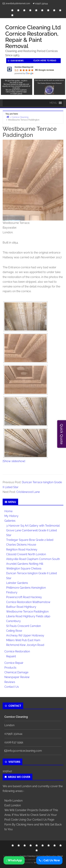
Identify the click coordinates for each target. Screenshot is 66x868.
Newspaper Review (17, 677)
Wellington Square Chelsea (24, 569)
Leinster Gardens (17, 583)
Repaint (11, 656)
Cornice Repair (14, 663)
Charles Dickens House (21, 545)
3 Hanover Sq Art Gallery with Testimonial (33, 526)
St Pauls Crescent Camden (23, 626)
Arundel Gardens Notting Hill (25, 564)
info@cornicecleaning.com (25, 751)
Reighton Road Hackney (22, 550)
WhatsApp (14, 860)
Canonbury (13, 621)
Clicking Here (25, 825)
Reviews (10, 682)
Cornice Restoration (17, 651)
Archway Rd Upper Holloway (25, 635)
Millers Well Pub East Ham (23, 640)
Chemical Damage (16, 672)
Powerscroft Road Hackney (24, 597)
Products (10, 668)
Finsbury (12, 592)
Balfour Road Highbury (21, 607)
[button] (53, 103)
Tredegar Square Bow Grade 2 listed (30, 540)
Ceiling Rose (14, 631)
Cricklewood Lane (28, 492)
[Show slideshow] (14, 461)
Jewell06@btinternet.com (18, 4)
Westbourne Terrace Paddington (27, 612)
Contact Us (12, 687)
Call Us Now (51, 860)
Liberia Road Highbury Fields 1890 (28, 616)
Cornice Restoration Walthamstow (28, 602)
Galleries (10, 521)
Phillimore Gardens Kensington (26, 588)
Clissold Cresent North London (26, 554)
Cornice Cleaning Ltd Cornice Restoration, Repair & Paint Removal (33, 37)
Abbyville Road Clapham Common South (33, 559)
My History (11, 516)
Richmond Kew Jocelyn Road (25, 645)
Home (8, 511)
